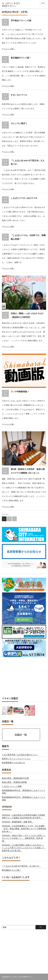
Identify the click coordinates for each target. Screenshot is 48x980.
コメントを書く (9, 49)
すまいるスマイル (19, 95)
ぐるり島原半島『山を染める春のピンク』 (20, 755)
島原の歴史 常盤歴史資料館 (14, 782)
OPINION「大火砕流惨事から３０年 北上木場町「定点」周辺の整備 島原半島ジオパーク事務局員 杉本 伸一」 (25, 829)
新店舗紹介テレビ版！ (21, 58)
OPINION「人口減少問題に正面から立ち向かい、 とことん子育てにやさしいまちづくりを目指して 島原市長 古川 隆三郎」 (24, 848)
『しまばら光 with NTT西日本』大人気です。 (21, 866)
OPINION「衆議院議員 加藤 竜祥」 (18, 822)
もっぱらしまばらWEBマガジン (22, 977)
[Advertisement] (24, 677)
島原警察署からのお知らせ (13, 763)
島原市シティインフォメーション (16, 759)
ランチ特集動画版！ (20, 392)
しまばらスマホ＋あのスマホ (24, 198)
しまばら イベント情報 (12, 786)
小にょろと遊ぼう (19, 123)
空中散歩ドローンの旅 (21, 21)
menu (43, 3)
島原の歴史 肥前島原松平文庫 (15, 778)
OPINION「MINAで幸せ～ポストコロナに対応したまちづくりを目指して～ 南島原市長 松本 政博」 (24, 838)
